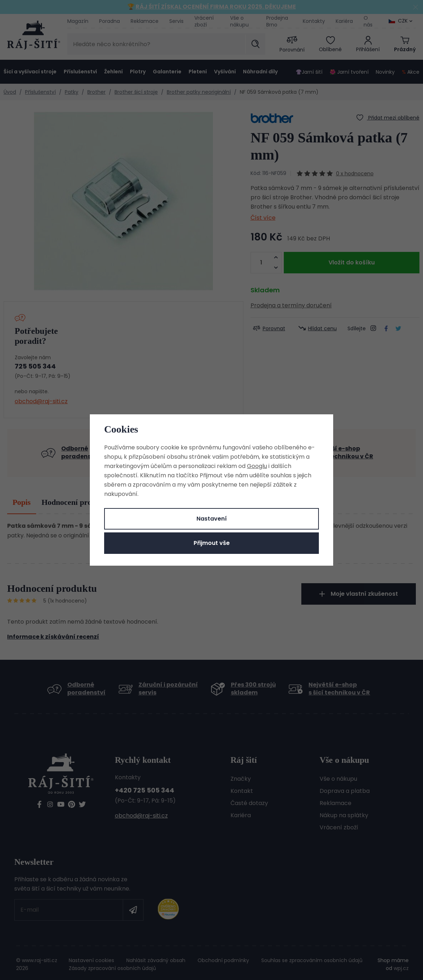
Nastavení (212, 519)
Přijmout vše (212, 543)
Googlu (257, 466)
